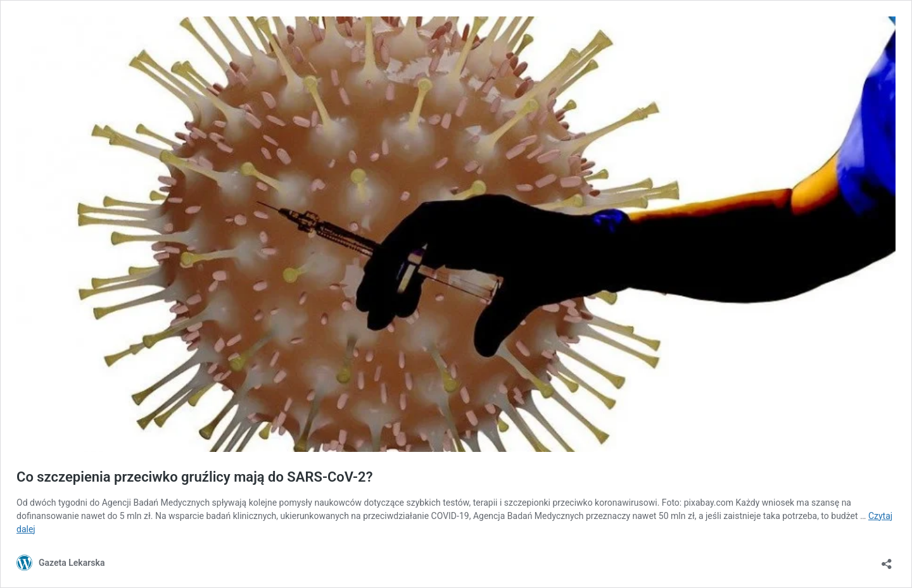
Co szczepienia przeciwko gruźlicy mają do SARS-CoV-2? (194, 477)
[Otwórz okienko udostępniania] (887, 560)
